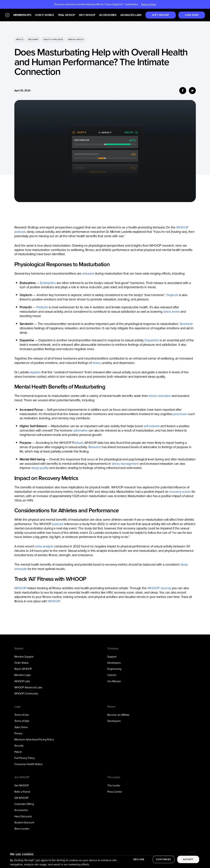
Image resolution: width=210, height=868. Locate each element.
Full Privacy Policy (25, 758)
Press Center (115, 792)
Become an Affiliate (118, 715)
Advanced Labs (131, 15)
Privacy (18, 733)
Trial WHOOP (66, 15)
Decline (139, 862)
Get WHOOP (22, 785)
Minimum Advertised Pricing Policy (34, 739)
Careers (112, 675)
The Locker (114, 785)
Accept (188, 862)
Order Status (21, 663)
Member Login (23, 675)
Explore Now (149, 4)
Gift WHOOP (21, 798)
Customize (164, 862)
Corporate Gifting (24, 804)
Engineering (114, 669)
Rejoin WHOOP (23, 669)
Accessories (108, 15)
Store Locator (22, 829)
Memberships (22, 15)
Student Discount (24, 822)
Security (19, 746)
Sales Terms (21, 727)
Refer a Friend (22, 792)
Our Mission (114, 681)
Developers (114, 663)
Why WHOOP (87, 15)
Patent (18, 752)
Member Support (24, 657)
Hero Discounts (23, 816)
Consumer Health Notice (29, 764)
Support (112, 657)
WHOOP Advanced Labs (28, 687)
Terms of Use (22, 715)
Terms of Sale (22, 721)
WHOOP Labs (22, 681)
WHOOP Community (26, 693)
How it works (44, 15)
